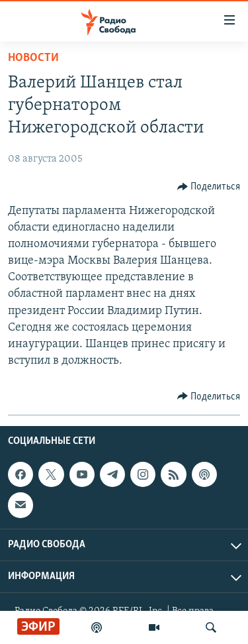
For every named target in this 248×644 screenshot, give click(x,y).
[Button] (209, 187)
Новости (33, 58)
